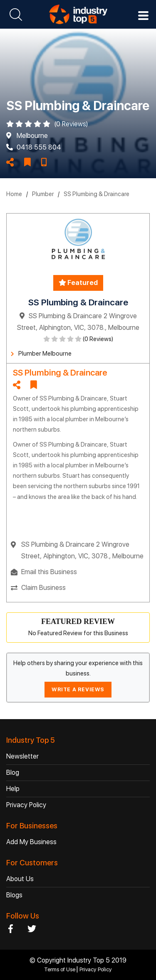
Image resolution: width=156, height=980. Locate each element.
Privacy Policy (26, 805)
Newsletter (22, 756)
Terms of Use (60, 969)
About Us (20, 879)
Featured (78, 283)
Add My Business (31, 842)
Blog (13, 772)
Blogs (14, 895)
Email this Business (49, 572)
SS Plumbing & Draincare (97, 194)
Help (13, 789)
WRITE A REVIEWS (78, 689)
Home (14, 194)
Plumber (43, 194)
